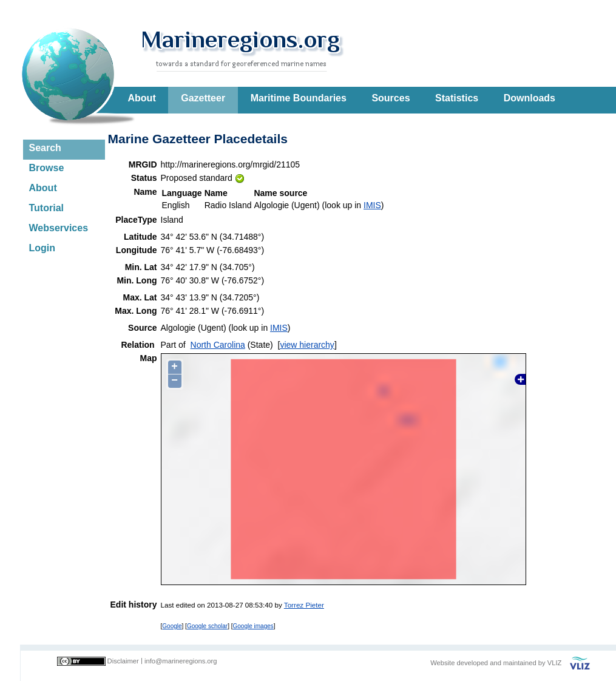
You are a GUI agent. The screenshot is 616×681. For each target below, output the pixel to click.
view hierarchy (307, 345)
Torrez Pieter (304, 605)
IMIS (372, 205)
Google (172, 626)
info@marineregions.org (181, 661)
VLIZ (555, 663)
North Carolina (218, 345)
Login (42, 248)
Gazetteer (203, 98)
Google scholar (207, 626)
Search (45, 148)
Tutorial (46, 208)
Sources (391, 98)
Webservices (59, 228)
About (142, 98)
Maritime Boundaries (299, 98)
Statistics (457, 98)
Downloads (530, 98)
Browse (47, 168)
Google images (253, 626)
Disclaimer (123, 661)
